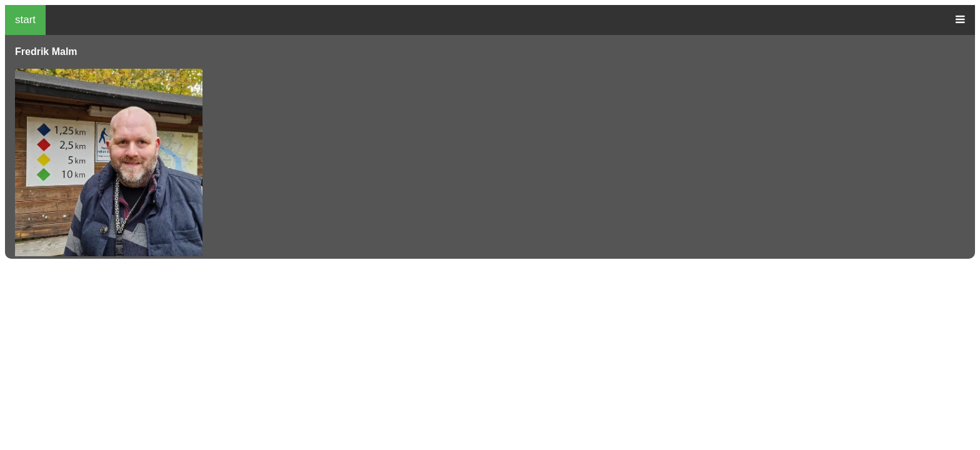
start (25, 20)
